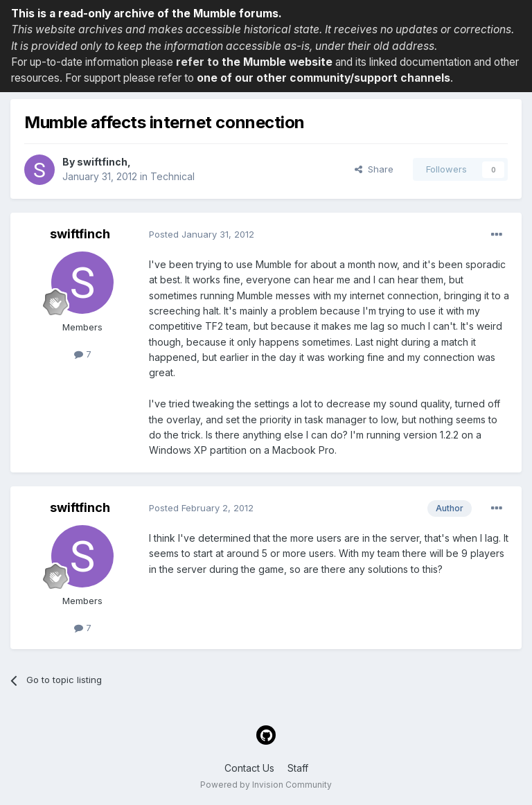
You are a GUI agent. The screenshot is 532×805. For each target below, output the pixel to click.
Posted (202, 234)
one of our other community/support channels (323, 78)
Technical (172, 176)
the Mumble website (277, 62)
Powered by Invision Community (266, 785)
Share (374, 169)
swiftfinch (102, 162)
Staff (298, 768)
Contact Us (249, 768)
